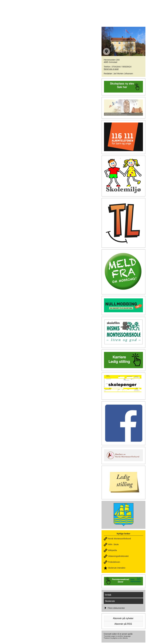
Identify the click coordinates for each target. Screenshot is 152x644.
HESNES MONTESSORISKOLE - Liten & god (55, 9)
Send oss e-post (111, 69)
